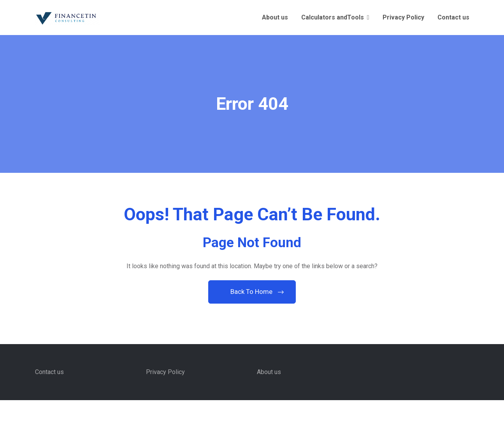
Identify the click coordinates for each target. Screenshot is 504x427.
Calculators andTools (333, 17)
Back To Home (252, 292)
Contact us (453, 17)
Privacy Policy (403, 17)
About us (275, 17)
